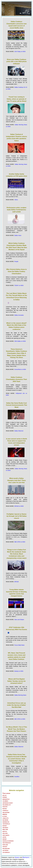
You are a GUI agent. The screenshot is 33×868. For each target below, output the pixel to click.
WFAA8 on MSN (19, 506)
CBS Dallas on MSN (20, 341)
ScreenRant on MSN (20, 369)
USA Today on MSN (20, 52)
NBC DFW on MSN (20, 542)
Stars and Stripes (19, 620)
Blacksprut (26, 857)
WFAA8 (16, 582)
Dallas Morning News (20, 695)
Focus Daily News (19, 645)
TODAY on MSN (19, 285)
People (16, 261)
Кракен (17, 857)
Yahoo (16, 200)
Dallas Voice (18, 235)
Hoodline (17, 777)
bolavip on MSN (19, 671)
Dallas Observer (19, 431)
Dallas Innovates (19, 315)
